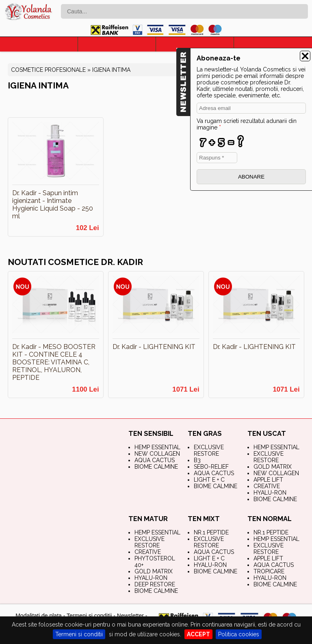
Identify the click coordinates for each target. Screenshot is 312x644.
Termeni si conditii (79, 634)
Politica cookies (239, 634)
